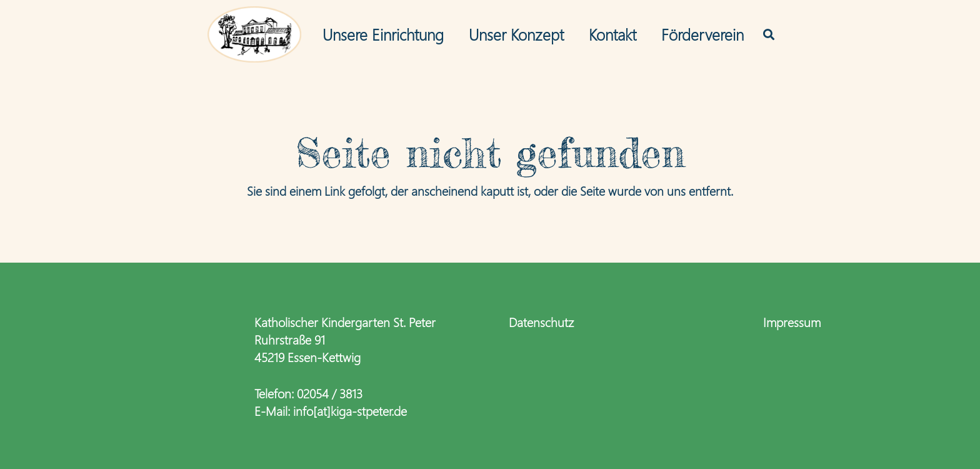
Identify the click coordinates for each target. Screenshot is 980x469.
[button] (769, 34)
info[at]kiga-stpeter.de (350, 410)
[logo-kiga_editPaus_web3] (254, 34)
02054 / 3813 (330, 393)
